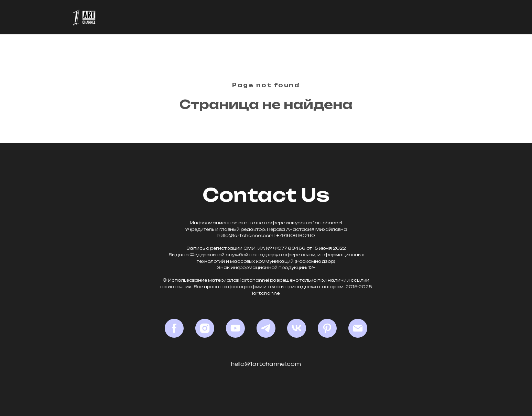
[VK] (297, 328)
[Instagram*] (205, 328)
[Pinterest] (327, 328)
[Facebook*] (174, 328)
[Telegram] (266, 328)
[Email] (358, 328)
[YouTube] (235, 328)
